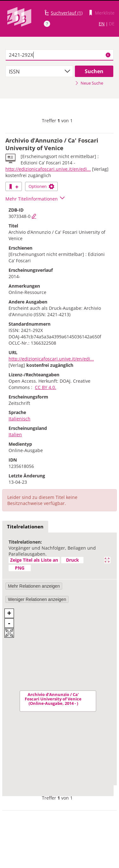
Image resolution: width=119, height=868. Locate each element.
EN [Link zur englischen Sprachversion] (102, 24)
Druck (73, 560)
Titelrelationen (25, 527)
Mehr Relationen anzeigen (34, 586)
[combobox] (39, 71)
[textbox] (60, 55)
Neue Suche (89, 83)
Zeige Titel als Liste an (34, 560)
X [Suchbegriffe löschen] (108, 55)
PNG (20, 568)
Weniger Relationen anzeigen (37, 599)
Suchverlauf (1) (67, 13)
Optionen (41, 186)
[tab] (25, 527)
